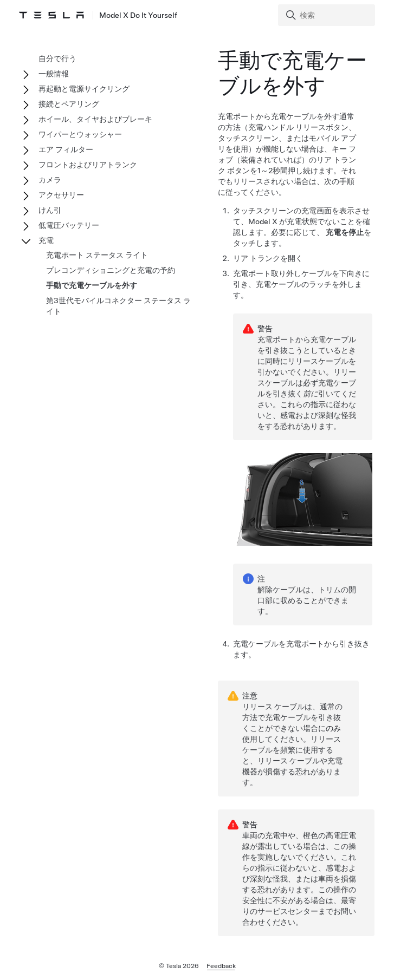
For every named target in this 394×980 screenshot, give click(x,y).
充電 (46, 240)
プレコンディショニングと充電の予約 (111, 270)
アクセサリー (61, 195)
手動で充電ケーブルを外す (92, 285)
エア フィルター (66, 149)
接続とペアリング (69, 104)
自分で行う (57, 58)
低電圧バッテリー (69, 225)
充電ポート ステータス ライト (97, 255)
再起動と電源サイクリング (84, 89)
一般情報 (54, 74)
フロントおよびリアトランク (88, 165)
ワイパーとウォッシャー (80, 134)
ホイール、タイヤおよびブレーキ (95, 119)
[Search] (328, 15)
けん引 (50, 210)
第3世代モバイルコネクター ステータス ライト (118, 306)
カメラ (50, 180)
